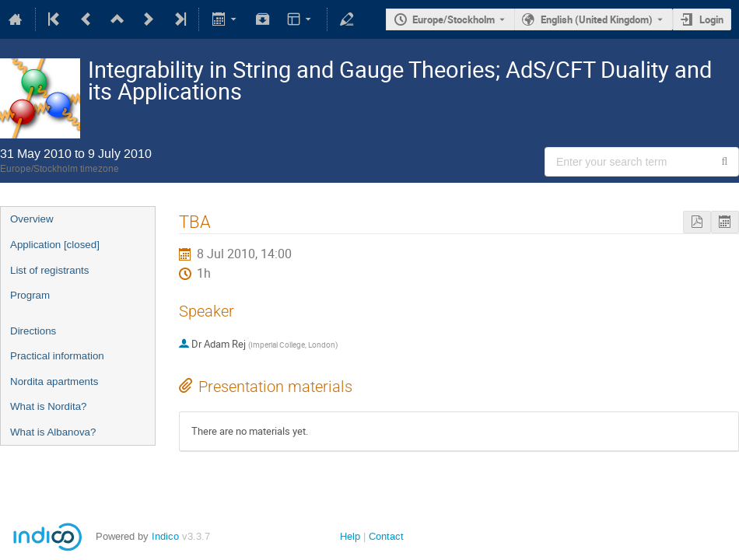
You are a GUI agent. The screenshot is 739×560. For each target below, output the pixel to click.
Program (30, 295)
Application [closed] (55, 245)
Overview (32, 219)
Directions (33, 331)
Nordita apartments (54, 381)
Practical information (57, 356)
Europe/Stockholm (454, 19)
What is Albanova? (53, 432)
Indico (165, 536)
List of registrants (49, 270)
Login (711, 19)
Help (350, 536)
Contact (386, 536)
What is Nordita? (49, 406)
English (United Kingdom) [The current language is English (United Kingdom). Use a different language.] (597, 19)
